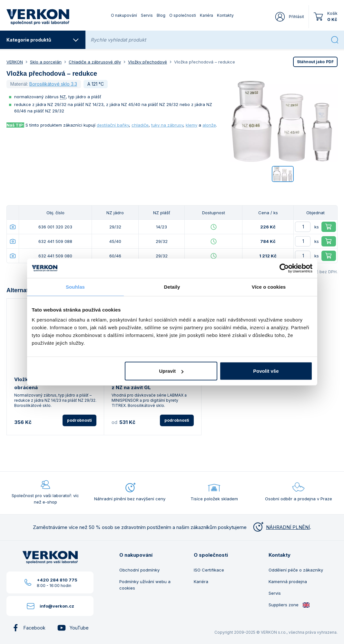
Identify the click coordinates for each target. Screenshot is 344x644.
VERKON (15, 62)
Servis (147, 15)
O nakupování (124, 15)
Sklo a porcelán (46, 62)
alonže (209, 125)
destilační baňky (113, 125)
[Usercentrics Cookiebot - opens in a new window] (284, 268)
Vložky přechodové (147, 62)
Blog (161, 15)
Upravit (171, 371)
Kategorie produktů (43, 40)
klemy (192, 125)
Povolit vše (266, 371)
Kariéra (206, 15)
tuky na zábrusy (167, 125)
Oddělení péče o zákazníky (296, 570)
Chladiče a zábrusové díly (95, 62)
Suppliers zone (289, 605)
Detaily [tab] (172, 287)
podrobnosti (79, 420)
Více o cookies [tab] (269, 287)
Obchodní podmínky (139, 570)
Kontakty (225, 15)
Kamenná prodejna (288, 582)
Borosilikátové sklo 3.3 (53, 84)
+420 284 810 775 (57, 580)
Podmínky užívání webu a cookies (145, 585)
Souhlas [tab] (75, 287)
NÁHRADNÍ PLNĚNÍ (281, 527)
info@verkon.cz (57, 606)
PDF (315, 62)
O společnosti (183, 15)
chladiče (140, 125)
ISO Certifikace (209, 570)
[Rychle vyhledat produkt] (209, 40)
